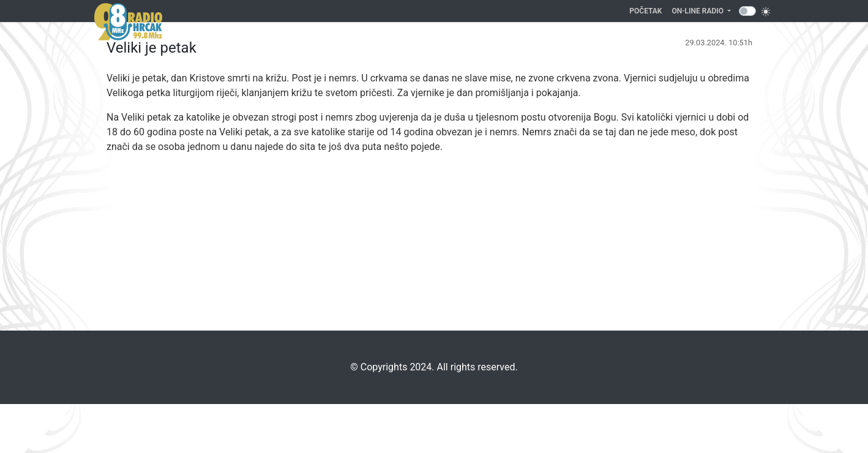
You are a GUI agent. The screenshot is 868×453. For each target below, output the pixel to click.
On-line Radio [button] (698, 11)
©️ (354, 367)
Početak (648, 10)
